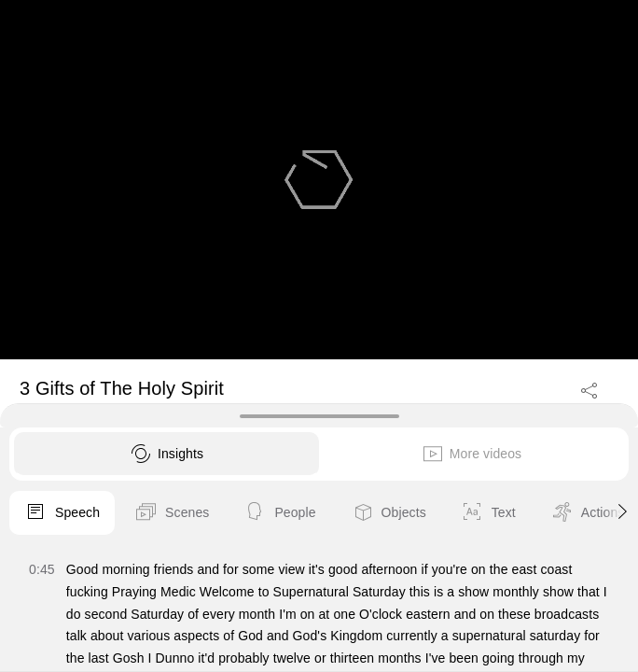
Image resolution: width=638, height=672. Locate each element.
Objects (388, 513)
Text (488, 513)
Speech (62, 513)
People (279, 513)
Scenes (172, 513)
